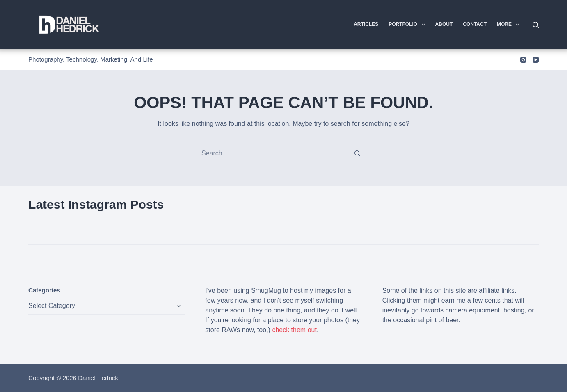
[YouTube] (536, 60)
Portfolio (408, 25)
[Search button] (357, 153)
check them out (294, 330)
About (444, 24)
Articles (366, 24)
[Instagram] (523, 60)
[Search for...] (275, 153)
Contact (475, 24)
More (510, 25)
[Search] (536, 25)
